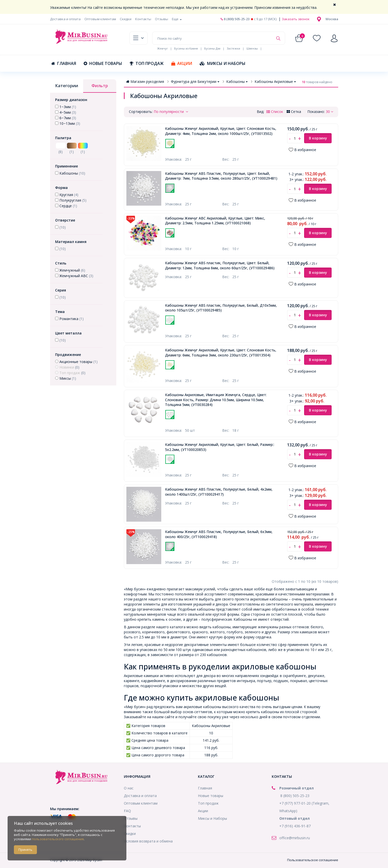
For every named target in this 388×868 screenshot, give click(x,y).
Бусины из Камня (186, 48)
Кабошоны (237, 81)
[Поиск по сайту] (213, 38)
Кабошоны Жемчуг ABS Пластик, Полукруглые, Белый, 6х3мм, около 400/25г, (219, 534)
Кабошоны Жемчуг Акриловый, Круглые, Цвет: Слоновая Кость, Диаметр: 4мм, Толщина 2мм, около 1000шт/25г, (221, 131)
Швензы (252, 48)
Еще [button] (177, 19)
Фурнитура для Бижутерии (195, 81)
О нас (129, 788)
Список (275, 112)
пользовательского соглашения (58, 839)
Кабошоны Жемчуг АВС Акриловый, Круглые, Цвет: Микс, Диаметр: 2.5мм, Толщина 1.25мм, (215, 221)
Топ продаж (147, 63)
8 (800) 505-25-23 (235, 19)
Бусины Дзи (212, 48)
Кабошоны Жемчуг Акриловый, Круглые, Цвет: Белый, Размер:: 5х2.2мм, (220, 447)
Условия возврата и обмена (148, 841)
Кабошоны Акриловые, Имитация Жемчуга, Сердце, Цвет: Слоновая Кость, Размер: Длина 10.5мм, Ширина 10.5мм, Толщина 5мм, (216, 400)
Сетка (294, 112)
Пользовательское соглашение (313, 860)
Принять (25, 850)
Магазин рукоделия (145, 81)
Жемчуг (163, 48)
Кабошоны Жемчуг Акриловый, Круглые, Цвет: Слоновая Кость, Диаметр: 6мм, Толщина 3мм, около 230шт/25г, (221, 353)
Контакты (143, 19)
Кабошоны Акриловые (275, 81)
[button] (332, 19)
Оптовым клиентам (100, 19)
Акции (182, 63)
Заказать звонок (295, 19)
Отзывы (162, 19)
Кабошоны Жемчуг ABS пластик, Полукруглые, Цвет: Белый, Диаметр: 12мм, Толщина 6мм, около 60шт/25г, (220, 265)
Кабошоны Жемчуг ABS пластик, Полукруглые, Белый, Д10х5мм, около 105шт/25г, (221, 308)
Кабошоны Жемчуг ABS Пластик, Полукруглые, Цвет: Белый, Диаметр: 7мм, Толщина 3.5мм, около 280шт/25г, (221, 176)
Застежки (233, 48)
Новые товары (103, 63)
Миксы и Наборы (223, 63)
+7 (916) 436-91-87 (295, 826)
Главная (64, 63)
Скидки (126, 19)
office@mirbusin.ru (295, 838)
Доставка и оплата (65, 19)
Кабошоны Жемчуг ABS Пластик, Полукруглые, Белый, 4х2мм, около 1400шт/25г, (219, 492)
